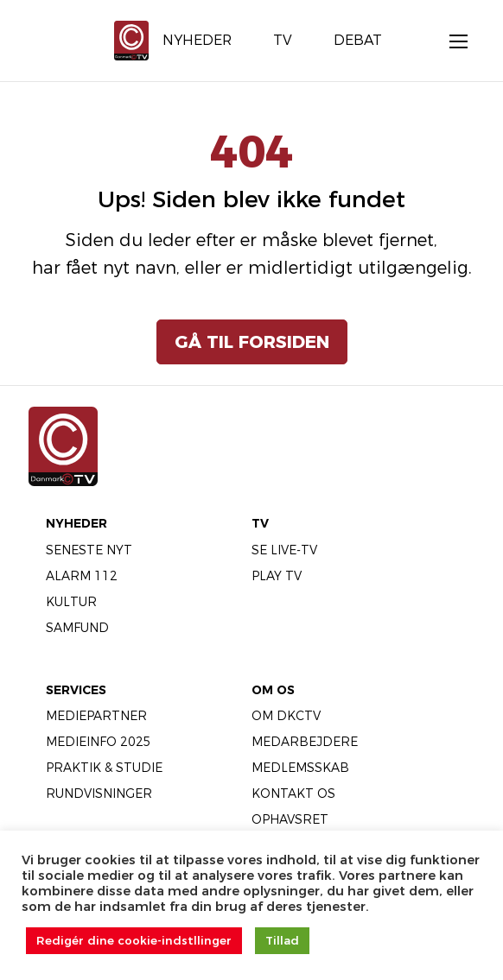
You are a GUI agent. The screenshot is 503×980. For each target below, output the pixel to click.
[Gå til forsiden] (131, 39)
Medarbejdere (305, 742)
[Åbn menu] (449, 41)
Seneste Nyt (89, 550)
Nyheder (76, 523)
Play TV (277, 576)
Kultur (71, 602)
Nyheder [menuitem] (197, 40)
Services (76, 690)
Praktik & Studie (104, 768)
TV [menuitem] (283, 40)
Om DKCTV (286, 716)
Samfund (77, 628)
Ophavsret (290, 819)
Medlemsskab (300, 768)
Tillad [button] (282, 940)
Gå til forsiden (252, 342)
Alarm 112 (82, 576)
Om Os (273, 690)
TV (260, 523)
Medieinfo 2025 (99, 742)
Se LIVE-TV (284, 550)
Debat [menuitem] (358, 40)
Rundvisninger (99, 793)
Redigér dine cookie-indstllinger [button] (134, 940)
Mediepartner (96, 716)
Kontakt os (293, 793)
